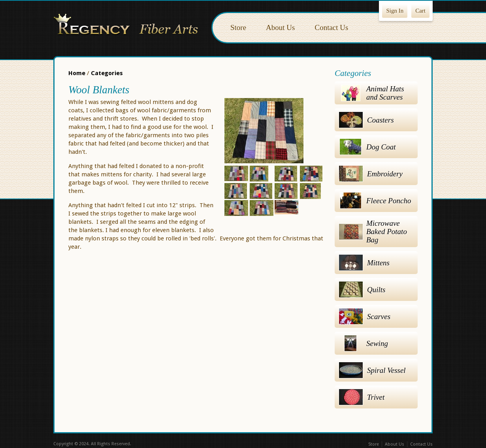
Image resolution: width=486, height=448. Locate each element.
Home (77, 73)
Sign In (395, 11)
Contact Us (331, 27)
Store (238, 27)
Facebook (226, 444)
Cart (420, 11)
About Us (280, 27)
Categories (107, 73)
